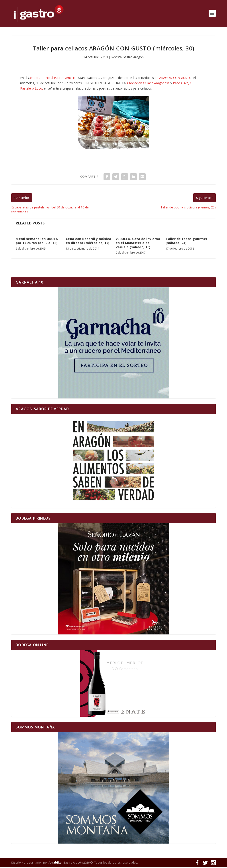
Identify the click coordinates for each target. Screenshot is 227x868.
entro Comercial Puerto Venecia (53, 79)
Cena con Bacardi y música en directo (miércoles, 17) (89, 241)
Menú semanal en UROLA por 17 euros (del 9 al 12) (37, 241)
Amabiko (55, 863)
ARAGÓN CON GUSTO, (176, 79)
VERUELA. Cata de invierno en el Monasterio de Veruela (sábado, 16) (138, 243)
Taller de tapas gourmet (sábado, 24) (187, 241)
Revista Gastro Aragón (127, 58)
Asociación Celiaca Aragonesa (148, 84)
